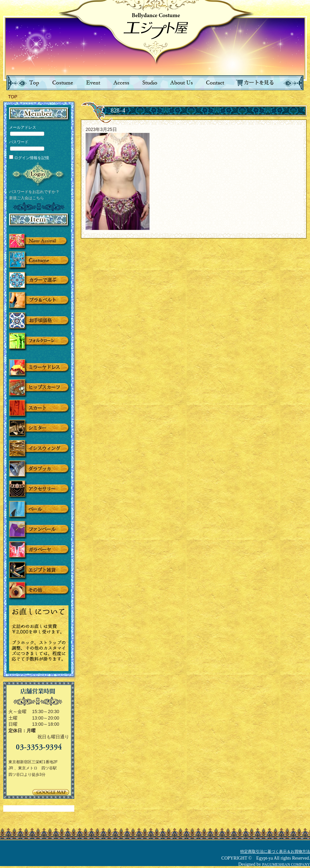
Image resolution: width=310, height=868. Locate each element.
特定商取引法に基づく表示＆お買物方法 (275, 852)
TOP (13, 97)
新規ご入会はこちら (26, 198)
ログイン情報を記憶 (29, 158)
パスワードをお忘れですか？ (34, 192)
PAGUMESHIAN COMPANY (286, 864)
